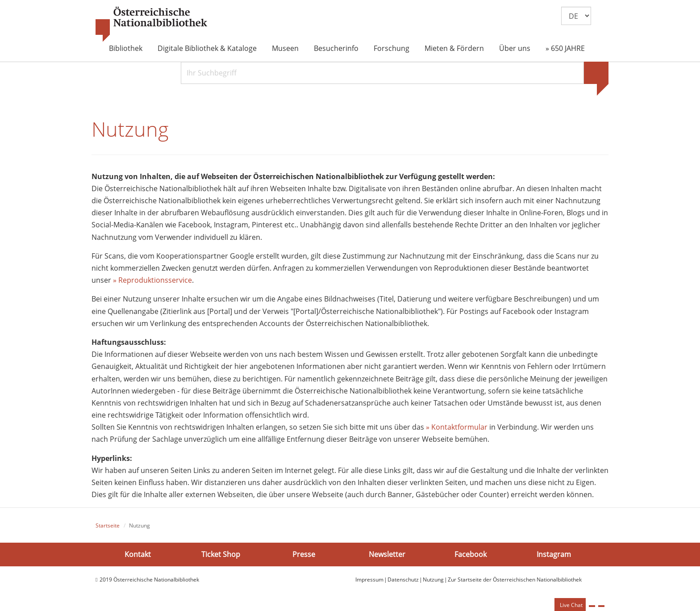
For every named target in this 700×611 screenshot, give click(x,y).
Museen (285, 48)
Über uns (515, 48)
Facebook (471, 554)
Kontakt (138, 554)
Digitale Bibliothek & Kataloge (207, 48)
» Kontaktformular (457, 427)
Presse (304, 554)
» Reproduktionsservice (152, 280)
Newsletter (387, 554)
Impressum (369, 580)
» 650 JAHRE (565, 48)
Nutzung (433, 580)
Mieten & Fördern (454, 48)
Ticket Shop (221, 554)
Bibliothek (126, 48)
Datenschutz (403, 580)
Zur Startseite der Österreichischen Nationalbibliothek (515, 580)
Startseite (108, 525)
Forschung (392, 48)
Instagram (554, 554)
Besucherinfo (336, 48)
